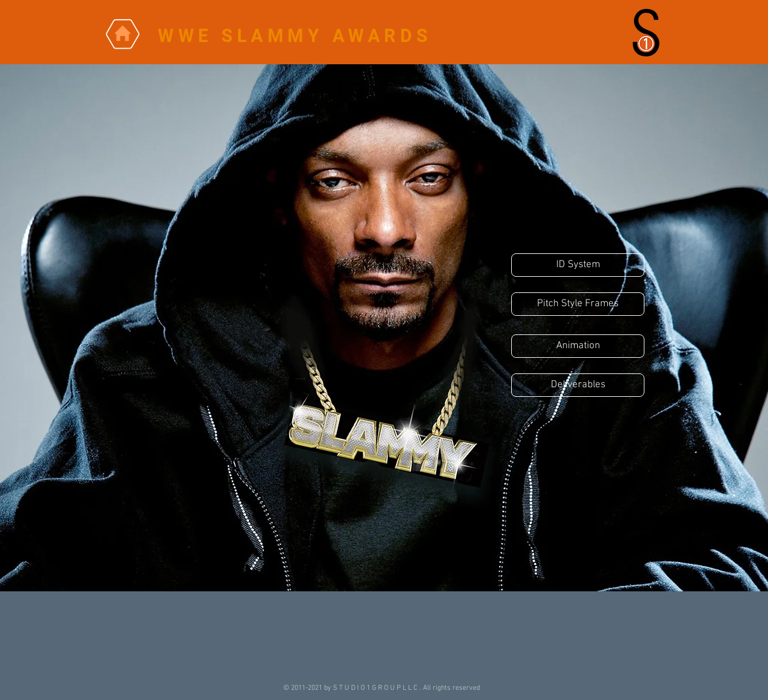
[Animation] (578, 346)
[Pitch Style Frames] (578, 304)
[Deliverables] (578, 385)
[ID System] (578, 265)
